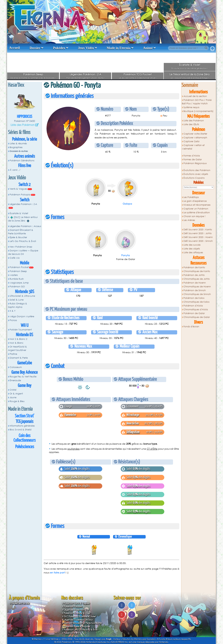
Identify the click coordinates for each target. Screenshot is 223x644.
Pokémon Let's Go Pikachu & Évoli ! (81, 630)
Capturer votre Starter (195, 134)
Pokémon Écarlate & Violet (77, 613)
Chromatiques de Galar (197, 317)
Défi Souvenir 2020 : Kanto (198, 230)
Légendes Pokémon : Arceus (25, 226)
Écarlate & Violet (190, 65)
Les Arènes (189, 220)
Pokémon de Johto (194, 275)
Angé (109, 639)
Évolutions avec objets (196, 174)
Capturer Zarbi (191, 141)
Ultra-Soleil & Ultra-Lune (22, 296)
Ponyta (126, 255)
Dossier (35, 48)
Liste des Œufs (191, 124)
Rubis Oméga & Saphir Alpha (18, 305)
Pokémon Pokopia (20, 195)
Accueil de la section (195, 96)
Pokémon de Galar (194, 313)
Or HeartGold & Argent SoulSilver (17, 348)
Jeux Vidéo (86, 48)
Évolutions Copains (194, 178)
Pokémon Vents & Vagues (77, 603)
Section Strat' (24, 416)
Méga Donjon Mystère (22, 316)
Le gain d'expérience (195, 201)
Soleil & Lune (17, 300)
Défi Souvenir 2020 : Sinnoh (198, 241)
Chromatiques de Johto (197, 279)
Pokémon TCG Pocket (138, 74)
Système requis (191, 107)
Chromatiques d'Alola (196, 309)
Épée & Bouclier (18, 237)
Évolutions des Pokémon (197, 170)
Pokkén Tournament (21, 330)
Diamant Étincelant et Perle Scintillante (83, 623)
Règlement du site (20, 603)
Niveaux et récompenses (197, 205)
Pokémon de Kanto (194, 267)
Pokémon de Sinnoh (195, 290)
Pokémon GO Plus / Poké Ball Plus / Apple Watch (197, 102)
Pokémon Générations (22, 161)
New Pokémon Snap (21, 247)
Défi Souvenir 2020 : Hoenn (198, 237)
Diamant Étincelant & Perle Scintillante (21, 232)
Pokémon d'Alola (193, 306)
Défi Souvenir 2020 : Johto (198, 233)
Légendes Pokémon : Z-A (85, 74)
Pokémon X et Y (72, 633)
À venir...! (15, 170)
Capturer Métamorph (195, 138)
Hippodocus (25, 117)
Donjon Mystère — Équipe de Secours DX (23, 252)
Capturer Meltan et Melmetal (193, 147)
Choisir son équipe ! (194, 216)
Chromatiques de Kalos (196, 302)
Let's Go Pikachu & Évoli (23, 241)
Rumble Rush (17, 279)
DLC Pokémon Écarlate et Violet (80, 616)
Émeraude (15, 380)
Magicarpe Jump (19, 283)
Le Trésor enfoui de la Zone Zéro (190, 74)
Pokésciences (25, 447)
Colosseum (16, 367)
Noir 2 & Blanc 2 (18, 339)
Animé (148, 48)
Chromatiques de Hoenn (197, 287)
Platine (13, 354)
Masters (14, 275)
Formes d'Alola (192, 156)
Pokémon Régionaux (195, 163)
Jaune (13, 397)
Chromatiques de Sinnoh (197, 294)
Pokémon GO (17, 287)
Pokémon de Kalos (194, 298)
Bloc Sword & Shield (20, 430)
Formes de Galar (193, 159)
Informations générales (22, 426)
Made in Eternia (119, 48)
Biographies (16, 147)
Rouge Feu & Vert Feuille (23, 377)
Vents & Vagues (18, 189)
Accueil (14, 48)
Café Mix (15, 258)
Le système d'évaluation (197, 212)
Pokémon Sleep (33, 74)
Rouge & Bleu (17, 401)
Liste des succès (192, 245)
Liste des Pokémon (23, 125)
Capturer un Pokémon (196, 209)
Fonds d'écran (191, 327)
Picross (13, 320)
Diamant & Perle (19, 358)
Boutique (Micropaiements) (198, 111)
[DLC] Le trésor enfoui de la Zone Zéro (23, 219)
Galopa (127, 204)
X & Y (13, 311)
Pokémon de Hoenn (195, 283)
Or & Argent (16, 394)
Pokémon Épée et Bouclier (77, 626)
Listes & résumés (18, 143)
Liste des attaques (193, 252)
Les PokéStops (191, 197)
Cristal (13, 390)
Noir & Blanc (16, 343)
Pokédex (59, 48)
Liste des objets (192, 249)
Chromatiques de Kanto (197, 271)
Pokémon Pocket (19, 267)
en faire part (57, 572)
